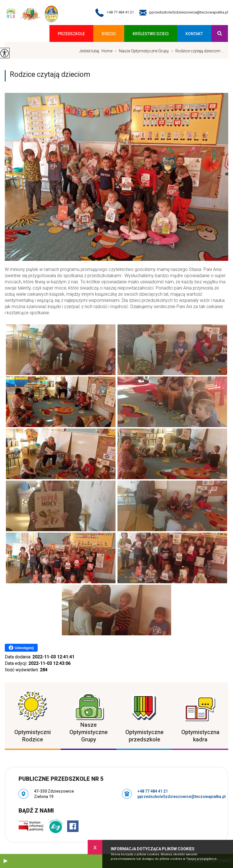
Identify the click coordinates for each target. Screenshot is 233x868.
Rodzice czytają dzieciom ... (196, 51)
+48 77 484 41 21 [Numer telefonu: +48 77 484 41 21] (153, 791)
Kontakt (194, 34)
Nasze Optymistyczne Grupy (141, 51)
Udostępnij (21, 648)
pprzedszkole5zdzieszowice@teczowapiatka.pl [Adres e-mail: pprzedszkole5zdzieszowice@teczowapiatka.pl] (182, 797)
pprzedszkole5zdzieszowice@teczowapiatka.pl (184, 13)
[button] (6, 861)
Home (107, 51)
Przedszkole (71, 34)
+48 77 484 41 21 (115, 13)
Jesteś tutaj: (90, 51)
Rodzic (109, 34)
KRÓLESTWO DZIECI (151, 34)
